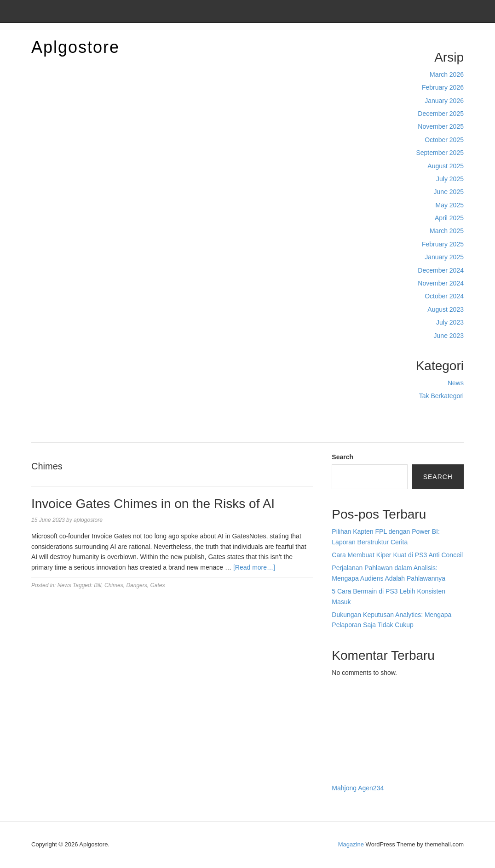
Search (342, 457)
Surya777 (345, 769)
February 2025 (443, 244)
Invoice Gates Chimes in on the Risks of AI (153, 504)
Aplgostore (75, 47)
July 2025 (450, 179)
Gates (157, 585)
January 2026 (444, 101)
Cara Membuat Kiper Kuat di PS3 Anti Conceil (397, 555)
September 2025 (440, 153)
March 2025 (447, 231)
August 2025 (446, 166)
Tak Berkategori (441, 396)
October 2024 (444, 296)
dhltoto (341, 707)
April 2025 (449, 218)
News (456, 383)
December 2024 (441, 270)
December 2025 (441, 114)
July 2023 (450, 322)
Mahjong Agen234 (358, 788)
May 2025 (450, 205)
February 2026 (443, 87)
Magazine (351, 844)
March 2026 (447, 74)
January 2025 (444, 257)
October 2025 (444, 140)
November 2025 (441, 126)
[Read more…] (254, 567)
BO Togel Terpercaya (383, 707)
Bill (98, 585)
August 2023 (446, 309)
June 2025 (449, 192)
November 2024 (441, 283)
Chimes (114, 585)
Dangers (136, 585)
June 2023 (449, 336)
